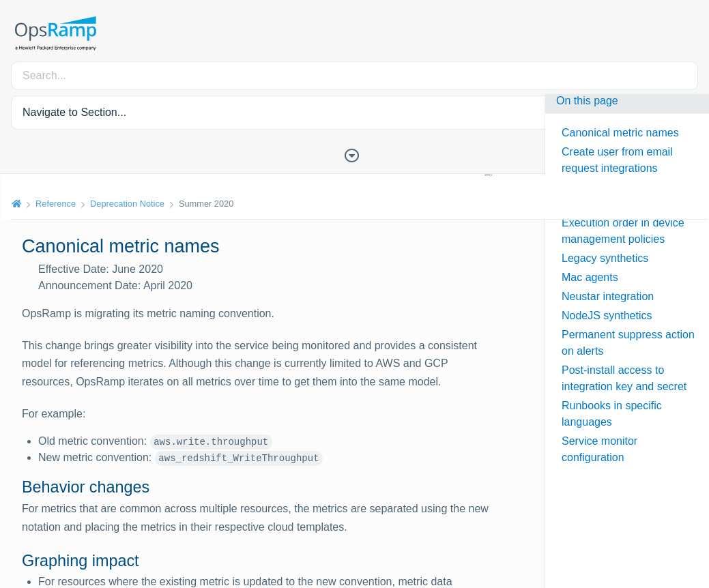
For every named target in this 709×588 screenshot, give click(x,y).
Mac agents (590, 277)
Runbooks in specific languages (612, 414)
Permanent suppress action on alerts (628, 343)
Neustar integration (608, 296)
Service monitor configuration (599, 449)
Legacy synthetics (605, 258)
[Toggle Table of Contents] (355, 154)
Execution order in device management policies (623, 231)
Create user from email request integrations (617, 160)
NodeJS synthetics (607, 315)
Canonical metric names (620, 133)
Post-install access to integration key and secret (624, 378)
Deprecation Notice (127, 204)
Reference (55, 204)
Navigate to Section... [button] (74, 112)
